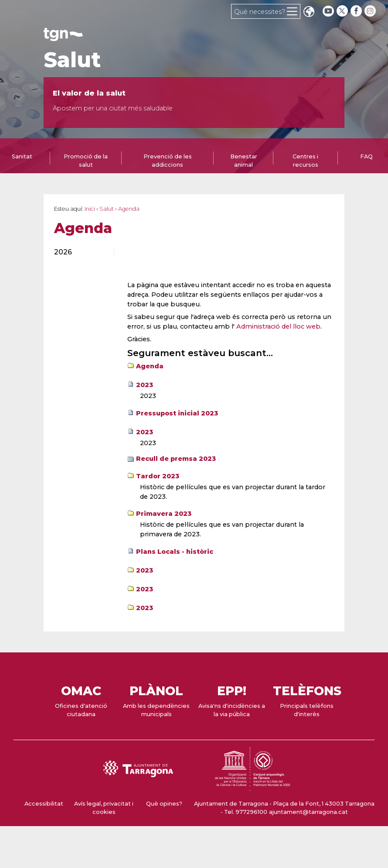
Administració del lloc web (278, 326)
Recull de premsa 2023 (176, 459)
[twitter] (343, 11)
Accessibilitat (44, 804)
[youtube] (328, 11)
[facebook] (357, 11)
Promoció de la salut (86, 161)
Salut (72, 60)
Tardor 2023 (158, 476)
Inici (90, 209)
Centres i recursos (305, 161)
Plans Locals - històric (175, 552)
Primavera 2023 (164, 514)
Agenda (150, 366)
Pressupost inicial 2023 (177, 413)
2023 (145, 385)
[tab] (86, 160)
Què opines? (164, 804)
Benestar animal (244, 161)
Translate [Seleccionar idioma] (309, 12)
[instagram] (371, 11)
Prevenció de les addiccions (168, 161)
